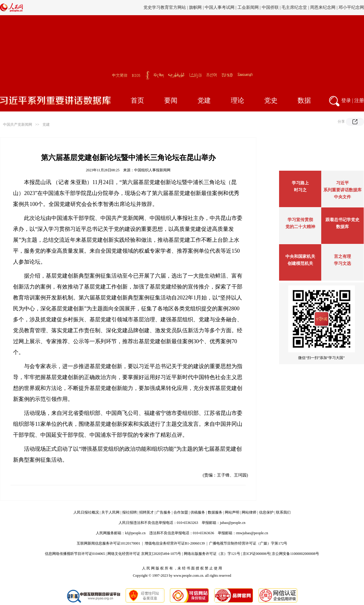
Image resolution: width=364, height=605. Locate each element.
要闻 (171, 100)
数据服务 (215, 512)
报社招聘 (130, 512)
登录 (346, 100)
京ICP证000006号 (256, 554)
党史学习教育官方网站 (165, 7)
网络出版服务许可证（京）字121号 (212, 554)
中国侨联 (270, 7)
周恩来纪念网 (323, 7)
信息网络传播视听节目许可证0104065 (75, 554)
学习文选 (342, 263)
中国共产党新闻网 (18, 125)
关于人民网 (110, 512)
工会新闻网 (248, 7)
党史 (271, 100)
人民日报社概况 (86, 512)
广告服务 (163, 512)
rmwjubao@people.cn (252, 533)
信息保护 (266, 512)
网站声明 (232, 512)
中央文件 (342, 197)
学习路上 (300, 183)
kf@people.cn (135, 533)
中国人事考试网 (220, 7)
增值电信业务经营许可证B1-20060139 (175, 543)
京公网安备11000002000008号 (295, 554)
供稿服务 (198, 512)
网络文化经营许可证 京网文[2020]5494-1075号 (144, 554)
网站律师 (249, 512)
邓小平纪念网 (351, 7)
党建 (204, 100)
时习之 (300, 190)
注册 (359, 100)
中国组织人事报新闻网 (152, 170)
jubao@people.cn (233, 523)
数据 (304, 100)
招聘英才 (147, 512)
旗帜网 (195, 7)
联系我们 (283, 512)
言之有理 (342, 256)
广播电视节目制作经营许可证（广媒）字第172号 (248, 543)
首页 (137, 100)
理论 (238, 100)
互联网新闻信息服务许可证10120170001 (109, 543)
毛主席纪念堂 (294, 7)
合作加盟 (181, 512)
